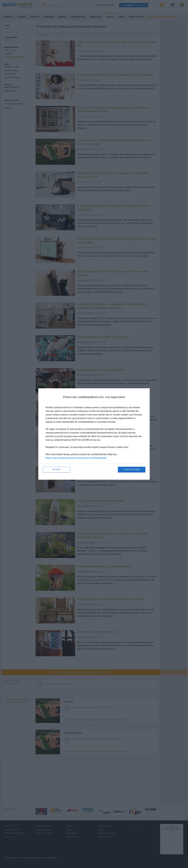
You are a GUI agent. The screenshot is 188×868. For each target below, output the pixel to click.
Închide (56, 470)
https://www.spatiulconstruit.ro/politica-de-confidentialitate (76, 458)
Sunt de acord (132, 470)
